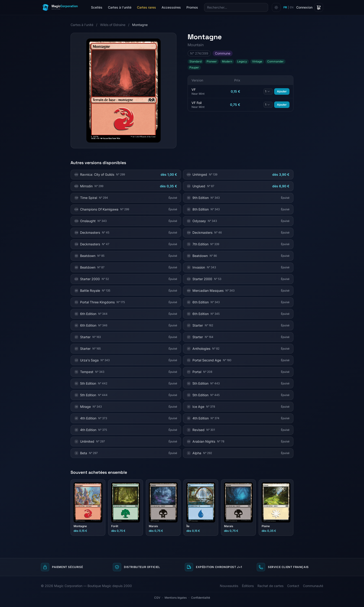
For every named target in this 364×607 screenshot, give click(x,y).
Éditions (248, 586)
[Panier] (319, 7)
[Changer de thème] (276, 7)
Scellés (97, 7)
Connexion (304, 7)
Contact (293, 586)
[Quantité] (268, 91)
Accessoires (171, 7)
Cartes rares (146, 7)
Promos (192, 7)
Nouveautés (229, 586)
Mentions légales (176, 598)
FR (285, 7)
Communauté (313, 586)
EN (292, 7)
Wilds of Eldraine (113, 25)
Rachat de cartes (270, 586)
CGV (157, 598)
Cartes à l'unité (120, 7)
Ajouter (282, 91)
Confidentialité (201, 598)
